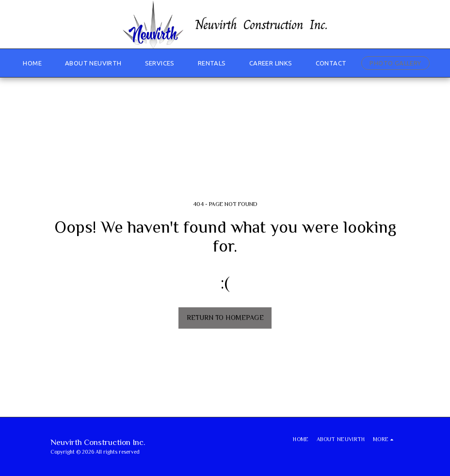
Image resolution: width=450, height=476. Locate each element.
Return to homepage (225, 317)
